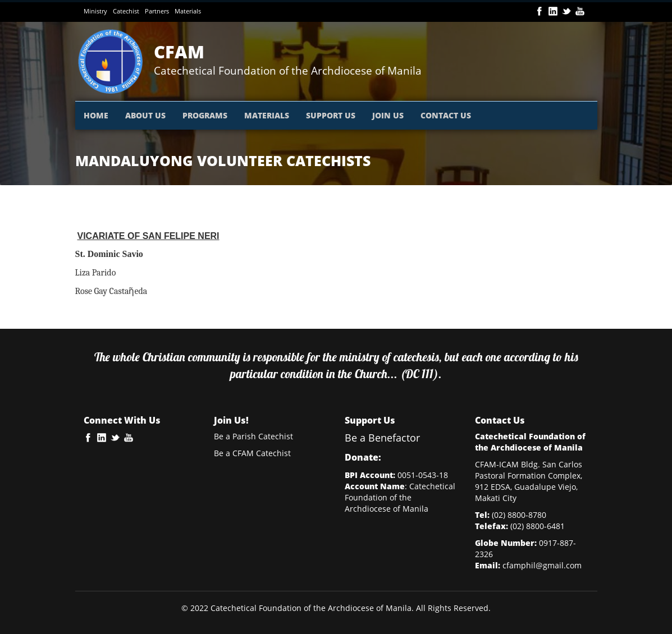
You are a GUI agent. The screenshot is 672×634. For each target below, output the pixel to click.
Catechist (126, 11)
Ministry (95, 11)
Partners (157, 11)
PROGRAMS (205, 115)
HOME (96, 115)
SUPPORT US (331, 115)
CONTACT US (446, 115)
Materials (188, 11)
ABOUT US (145, 115)
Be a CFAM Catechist (252, 453)
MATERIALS (267, 115)
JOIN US (388, 115)
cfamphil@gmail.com (542, 565)
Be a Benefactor (382, 438)
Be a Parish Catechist (253, 436)
